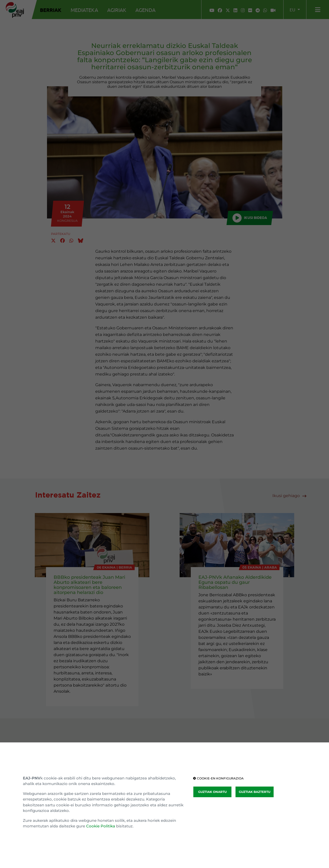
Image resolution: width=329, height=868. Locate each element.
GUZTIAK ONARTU (212, 792)
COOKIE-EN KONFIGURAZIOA (218, 778)
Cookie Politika (101, 826)
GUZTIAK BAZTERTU (255, 792)
